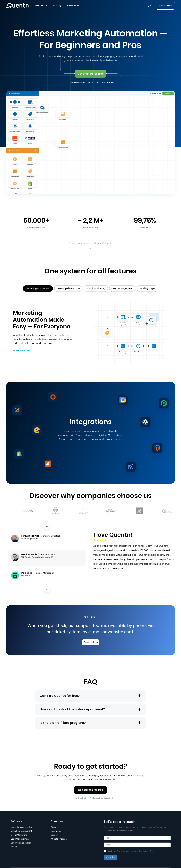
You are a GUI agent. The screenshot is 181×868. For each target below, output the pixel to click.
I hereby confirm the (130, 851)
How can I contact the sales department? (72, 709)
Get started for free (91, 74)
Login (148, 5)
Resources (73, 5)
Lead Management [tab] (122, 288)
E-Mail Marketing (19, 835)
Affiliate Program (59, 839)
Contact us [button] (91, 642)
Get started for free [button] (90, 790)
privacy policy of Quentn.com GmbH (140, 851)
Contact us (56, 831)
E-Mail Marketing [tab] (96, 288)
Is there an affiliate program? (63, 723)
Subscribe (111, 857)
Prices (14, 847)
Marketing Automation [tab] (38, 288)
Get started (165, 6)
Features (40, 5)
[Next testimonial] (47, 589)
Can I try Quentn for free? (60, 696)
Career (54, 835)
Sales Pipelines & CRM (21, 831)
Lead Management (20, 839)
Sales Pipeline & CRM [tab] (68, 288)
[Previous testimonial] (47, 526)
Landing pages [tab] (147, 288)
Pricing (57, 5)
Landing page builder (21, 843)
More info (19, 351)
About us (55, 827)
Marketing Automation (22, 827)
